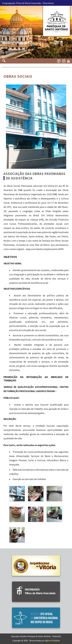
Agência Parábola (52, 641)
